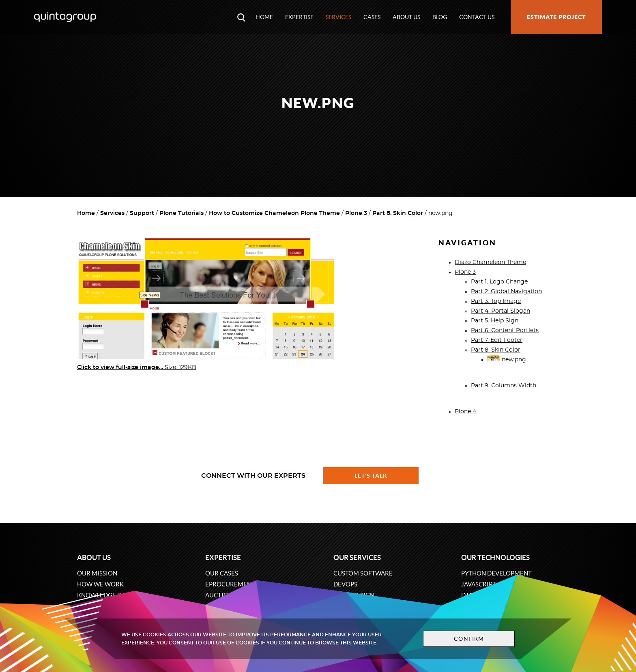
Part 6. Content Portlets (505, 331)
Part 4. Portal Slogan (501, 311)
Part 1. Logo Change (499, 282)
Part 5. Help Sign (495, 321)
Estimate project (556, 17)
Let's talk (371, 476)
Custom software (363, 573)
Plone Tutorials (182, 213)
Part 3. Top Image (496, 301)
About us (406, 17)
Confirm (469, 639)
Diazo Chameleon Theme (490, 262)
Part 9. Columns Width (504, 386)
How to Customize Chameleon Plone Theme (274, 213)
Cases (372, 17)
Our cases (222, 573)
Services (338, 17)
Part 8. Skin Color (398, 213)
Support (142, 213)
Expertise (299, 17)
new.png (507, 360)
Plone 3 (356, 213)
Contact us (477, 17)
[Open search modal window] (241, 17)
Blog (440, 17)
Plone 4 (465, 412)
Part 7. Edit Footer (497, 340)
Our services (357, 557)
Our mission (97, 573)
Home (264, 17)
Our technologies (495, 557)
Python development (496, 573)
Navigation (467, 243)
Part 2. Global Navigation (506, 292)
